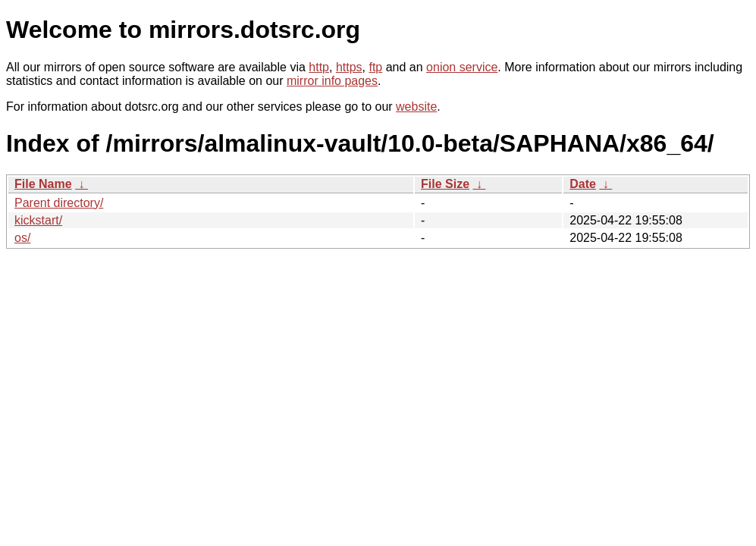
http (319, 67)
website (416, 107)
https (349, 67)
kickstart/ (38, 220)
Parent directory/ (59, 203)
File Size (445, 184)
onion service (462, 67)
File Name (43, 184)
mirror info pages (332, 81)
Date (583, 184)
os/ (22, 238)
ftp (375, 67)
